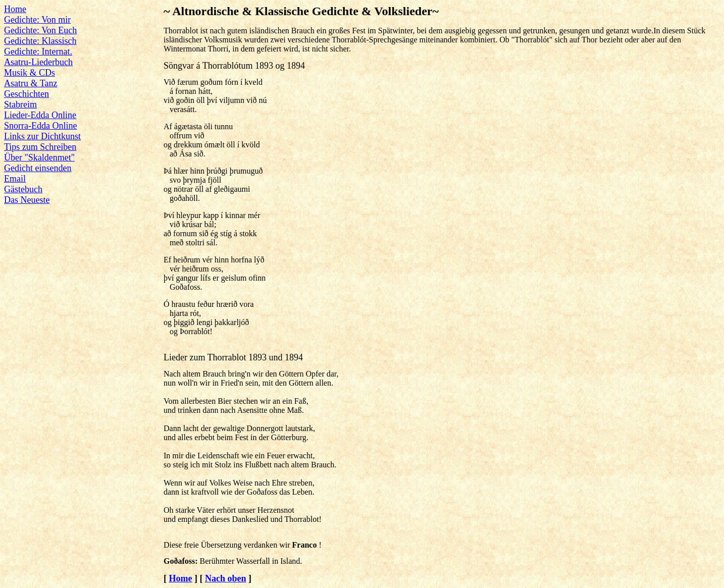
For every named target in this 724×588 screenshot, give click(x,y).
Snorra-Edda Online (40, 126)
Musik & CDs (30, 73)
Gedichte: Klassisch (40, 41)
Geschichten (27, 94)
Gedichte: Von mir (37, 20)
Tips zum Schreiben (40, 147)
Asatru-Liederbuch (38, 62)
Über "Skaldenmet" (39, 157)
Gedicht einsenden (38, 168)
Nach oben (226, 578)
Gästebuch (23, 189)
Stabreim (20, 104)
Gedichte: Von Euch (40, 30)
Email (15, 179)
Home (15, 9)
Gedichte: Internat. (38, 51)
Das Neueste (27, 200)
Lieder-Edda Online (40, 115)
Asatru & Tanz (31, 83)
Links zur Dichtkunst (42, 136)
